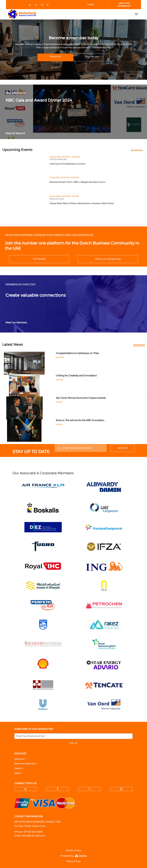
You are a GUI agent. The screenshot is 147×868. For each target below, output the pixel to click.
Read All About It (15, 133)
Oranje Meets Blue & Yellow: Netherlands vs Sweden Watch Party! (82, 203)
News (17, 773)
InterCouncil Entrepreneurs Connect (67, 164)
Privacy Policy (73, 850)
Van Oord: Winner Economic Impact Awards (81, 398)
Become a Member (25, 764)
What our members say (108, 259)
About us (19, 759)
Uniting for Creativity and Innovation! (76, 376)
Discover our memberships (92, 58)
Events (18, 768)
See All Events (137, 150)
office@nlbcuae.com (33, 836)
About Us (55, 56)
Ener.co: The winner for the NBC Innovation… (81, 420)
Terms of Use (73, 861)
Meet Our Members (16, 323)
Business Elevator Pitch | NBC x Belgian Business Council (78, 182)
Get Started (39, 259)
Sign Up (123, 448)
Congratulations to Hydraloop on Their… (78, 353)
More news (139, 345)
